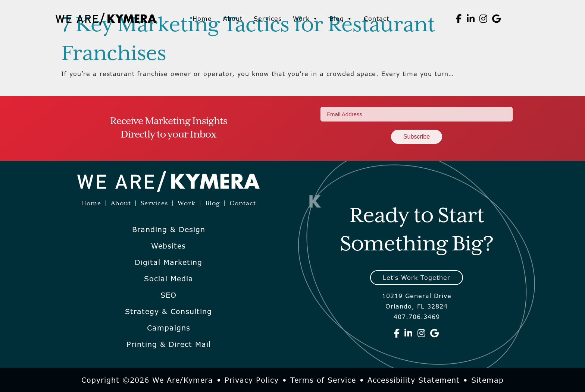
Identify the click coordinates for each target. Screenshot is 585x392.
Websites (168, 246)
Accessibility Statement (414, 380)
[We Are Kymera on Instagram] (484, 19)
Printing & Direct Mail (169, 344)
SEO (168, 295)
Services (268, 19)
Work (306, 19)
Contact (376, 19)
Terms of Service (323, 380)
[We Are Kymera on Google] (497, 19)
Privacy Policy (252, 380)
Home (202, 19)
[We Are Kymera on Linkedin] (471, 19)
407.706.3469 (417, 317)
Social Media (169, 279)
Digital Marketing (168, 262)
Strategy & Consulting (168, 312)
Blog (341, 19)
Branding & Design (169, 230)
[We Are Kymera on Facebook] (459, 19)
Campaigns (169, 328)
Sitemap (487, 380)
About (233, 19)
